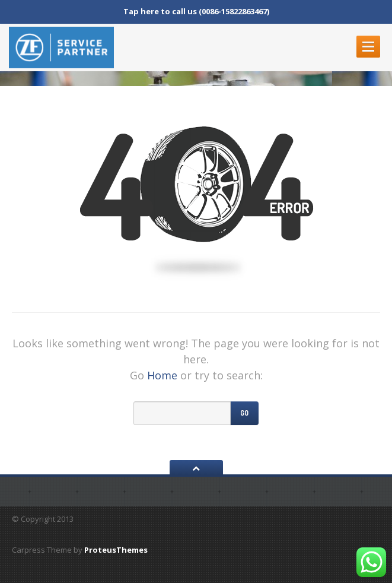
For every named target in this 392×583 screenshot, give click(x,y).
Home (162, 375)
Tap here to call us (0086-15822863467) (196, 11)
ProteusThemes (116, 550)
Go (244, 413)
